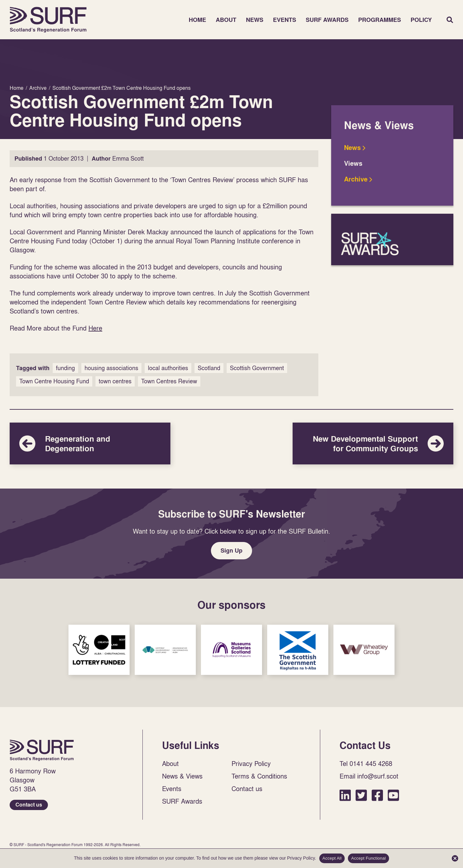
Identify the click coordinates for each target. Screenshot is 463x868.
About (226, 20)
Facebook (377, 795)
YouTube (393, 795)
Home (48, 20)
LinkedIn (345, 795)
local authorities (168, 368)
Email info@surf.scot (369, 776)
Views (353, 163)
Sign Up (232, 551)
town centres (115, 381)
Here (95, 328)
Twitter (361, 795)
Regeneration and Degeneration (90, 443)
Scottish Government (257, 368)
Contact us (29, 805)
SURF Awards (327, 20)
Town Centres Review (169, 381)
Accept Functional (368, 858)
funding (65, 368)
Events (285, 20)
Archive (356, 179)
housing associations (111, 368)
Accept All (332, 858)
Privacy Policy (251, 763)
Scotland (209, 368)
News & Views (182, 776)
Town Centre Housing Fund (54, 381)
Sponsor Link (99, 650)
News (255, 20)
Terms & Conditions (259, 776)
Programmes (380, 20)
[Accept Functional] (455, 858)
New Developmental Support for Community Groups (373, 443)
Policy (421, 20)
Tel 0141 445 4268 (366, 763)
